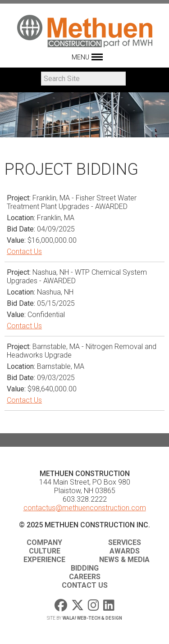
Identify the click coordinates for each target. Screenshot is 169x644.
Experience (44, 560)
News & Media (124, 560)
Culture (45, 551)
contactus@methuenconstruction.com (85, 508)
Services (125, 542)
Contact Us (24, 252)
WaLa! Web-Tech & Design (92, 618)
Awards (125, 551)
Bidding (85, 568)
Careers (85, 577)
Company (44, 542)
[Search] (83, 79)
